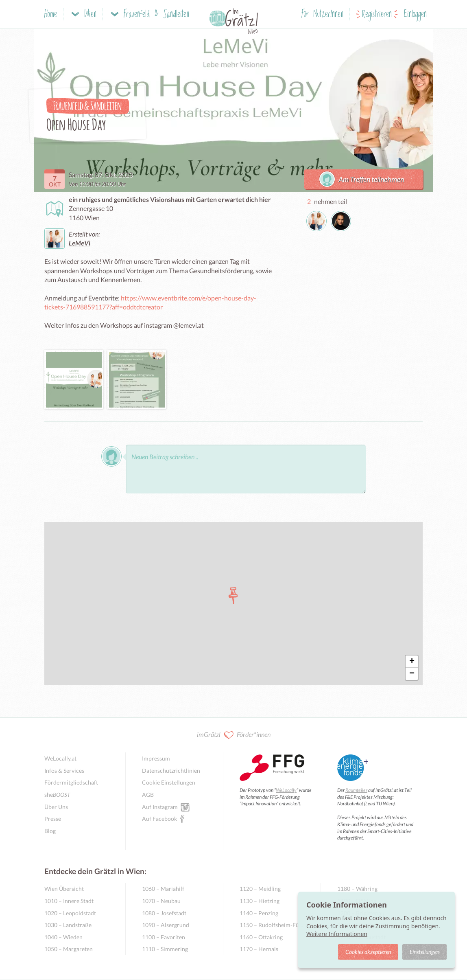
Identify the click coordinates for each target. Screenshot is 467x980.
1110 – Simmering (165, 949)
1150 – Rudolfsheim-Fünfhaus (272, 925)
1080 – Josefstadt (164, 913)
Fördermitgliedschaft (71, 782)
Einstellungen (424, 952)
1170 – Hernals (259, 949)
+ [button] (412, 662)
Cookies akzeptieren (368, 952)
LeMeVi (80, 243)
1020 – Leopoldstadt (70, 913)
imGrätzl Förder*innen (234, 735)
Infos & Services (64, 771)
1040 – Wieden (63, 937)
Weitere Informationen (337, 934)
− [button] (412, 674)
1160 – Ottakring (261, 937)
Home (51, 14)
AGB (148, 795)
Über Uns (56, 807)
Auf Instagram (160, 807)
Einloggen (415, 14)
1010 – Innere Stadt (69, 901)
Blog (50, 831)
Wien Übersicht (64, 889)
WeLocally (286, 790)
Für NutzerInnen (322, 14)
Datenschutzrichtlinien (171, 771)
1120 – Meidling (260, 889)
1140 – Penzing (259, 913)
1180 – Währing (357, 889)
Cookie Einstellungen (169, 782)
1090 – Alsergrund (166, 925)
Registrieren (377, 14)
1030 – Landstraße (68, 925)
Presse (53, 819)
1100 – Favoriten (164, 937)
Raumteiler (356, 790)
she (57, 795)
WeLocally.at (60, 758)
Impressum (156, 758)
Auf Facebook (159, 818)
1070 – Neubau (161, 901)
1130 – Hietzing (260, 901)
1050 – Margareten (69, 949)
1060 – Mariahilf (163, 889)
